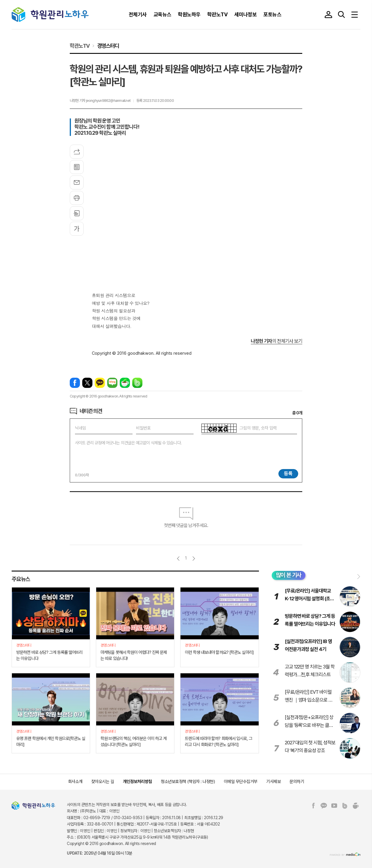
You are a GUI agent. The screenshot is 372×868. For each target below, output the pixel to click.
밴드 (137, 383)
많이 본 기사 (289, 575)
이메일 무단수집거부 (241, 782)
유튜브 (334, 806)
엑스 (87, 383)
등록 (288, 473)
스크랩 (77, 213)
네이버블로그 (112, 383)
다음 (194, 559)
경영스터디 (108, 46)
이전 (178, 559)
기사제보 (273, 782)
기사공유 (77, 152)
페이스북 (75, 383)
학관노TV (80, 46)
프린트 (77, 198)
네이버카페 (125, 383)
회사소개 (75, 782)
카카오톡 (100, 383)
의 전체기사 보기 (277, 341)
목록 (77, 167)
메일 (77, 182)
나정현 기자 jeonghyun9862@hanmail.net (100, 101)
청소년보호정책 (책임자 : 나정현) (188, 782)
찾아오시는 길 (103, 782)
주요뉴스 (21, 579)
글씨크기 (77, 229)
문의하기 (297, 782)
